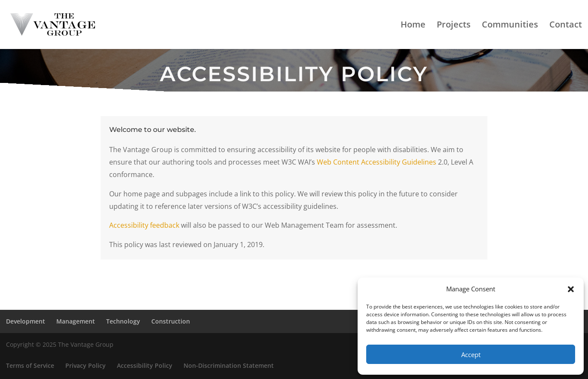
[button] (571, 289)
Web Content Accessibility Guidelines (377, 162)
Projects (454, 26)
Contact (566, 26)
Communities (510, 26)
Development (26, 321)
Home (413, 26)
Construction (171, 321)
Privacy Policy (86, 365)
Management (76, 321)
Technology (123, 321)
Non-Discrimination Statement (229, 365)
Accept (471, 355)
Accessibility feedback (144, 225)
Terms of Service (30, 365)
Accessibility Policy (145, 365)
